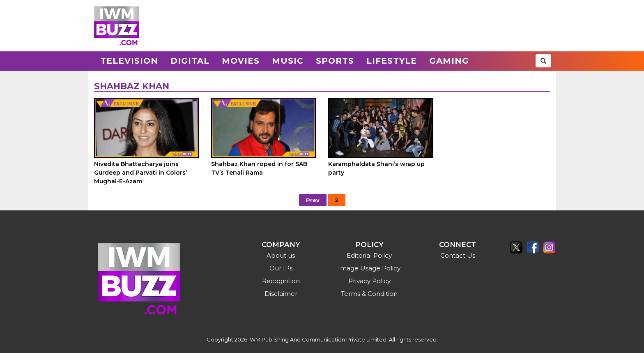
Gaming (449, 61)
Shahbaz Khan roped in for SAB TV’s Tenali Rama (259, 168)
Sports (335, 61)
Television (129, 61)
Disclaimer (281, 294)
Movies (241, 61)
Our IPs (281, 268)
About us (281, 255)
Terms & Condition (369, 294)
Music (288, 61)
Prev (313, 200)
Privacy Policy (369, 281)
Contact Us (458, 255)
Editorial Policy (369, 255)
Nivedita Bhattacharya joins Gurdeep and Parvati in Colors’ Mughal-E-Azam (140, 173)
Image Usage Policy (369, 268)
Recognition (281, 281)
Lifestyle (392, 61)
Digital (190, 61)
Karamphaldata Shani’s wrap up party (376, 168)
